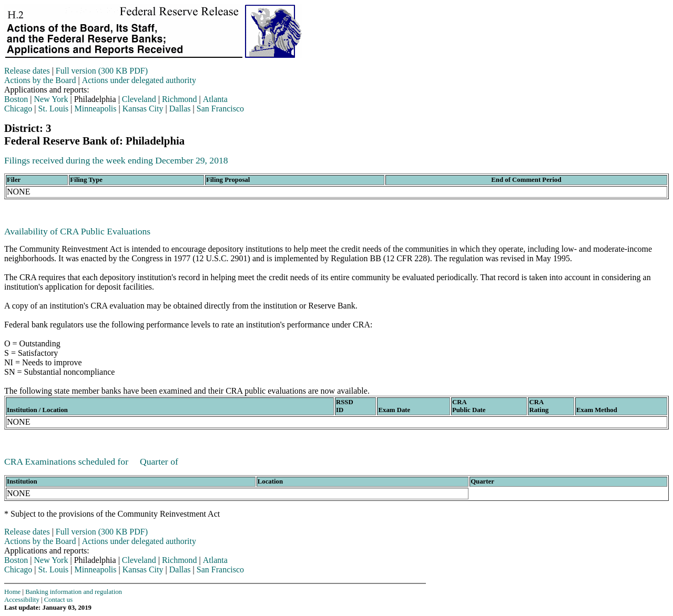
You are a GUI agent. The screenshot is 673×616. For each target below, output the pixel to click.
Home (12, 592)
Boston (16, 99)
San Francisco (220, 109)
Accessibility (22, 600)
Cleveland (139, 99)
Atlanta (215, 99)
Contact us (58, 600)
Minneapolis (96, 109)
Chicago (18, 109)
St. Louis (54, 109)
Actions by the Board (40, 80)
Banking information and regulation (74, 592)
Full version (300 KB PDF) (102, 71)
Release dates (27, 71)
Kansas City (143, 109)
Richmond (180, 99)
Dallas (180, 109)
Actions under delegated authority (139, 80)
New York (51, 99)
